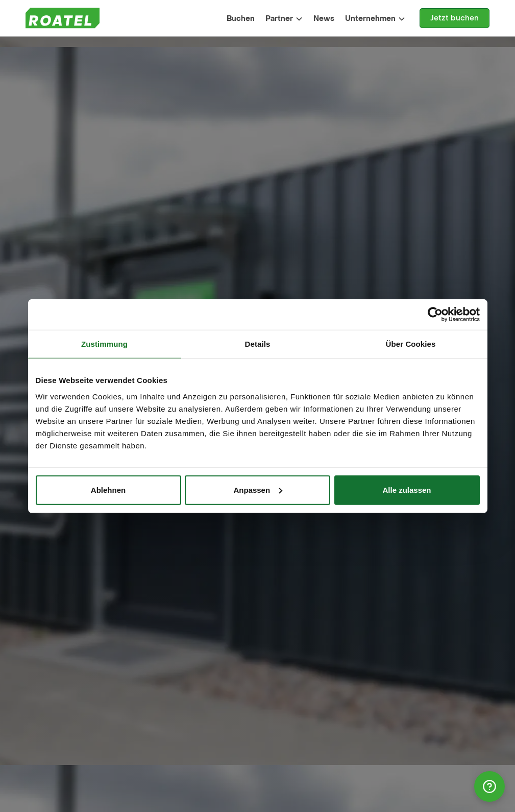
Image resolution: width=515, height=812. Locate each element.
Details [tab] (258, 344)
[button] (284, 18)
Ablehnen (108, 489)
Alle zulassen (407, 489)
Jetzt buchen (455, 18)
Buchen (241, 19)
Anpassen (258, 489)
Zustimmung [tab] (104, 344)
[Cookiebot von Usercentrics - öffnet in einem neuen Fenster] (435, 315)
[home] (63, 18)
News (324, 19)
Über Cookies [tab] (411, 344)
